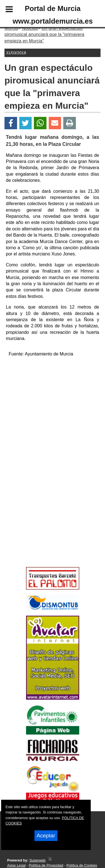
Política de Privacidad (46, 865)
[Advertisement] (44, 525)
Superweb (38, 860)
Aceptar (46, 836)
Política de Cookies (82, 865)
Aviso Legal (16, 865)
